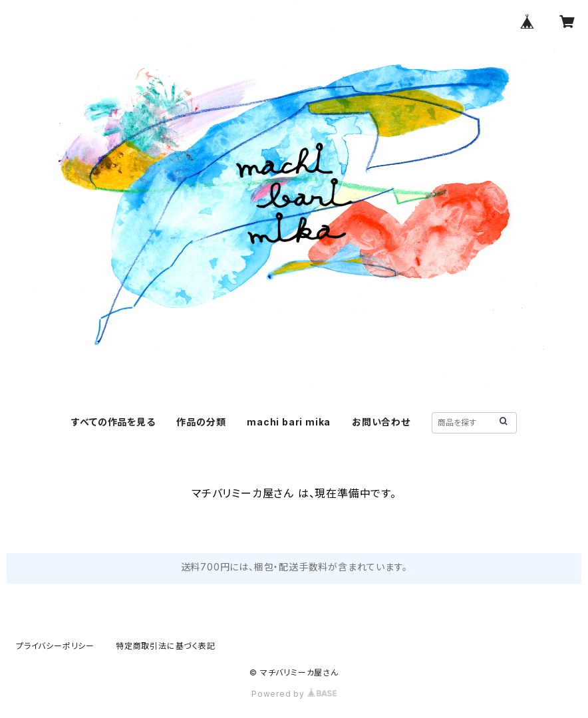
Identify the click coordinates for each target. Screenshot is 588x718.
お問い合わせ (381, 422)
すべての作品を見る (113, 422)
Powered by (294, 694)
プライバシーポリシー (55, 646)
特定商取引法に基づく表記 (166, 646)
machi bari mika (289, 422)
